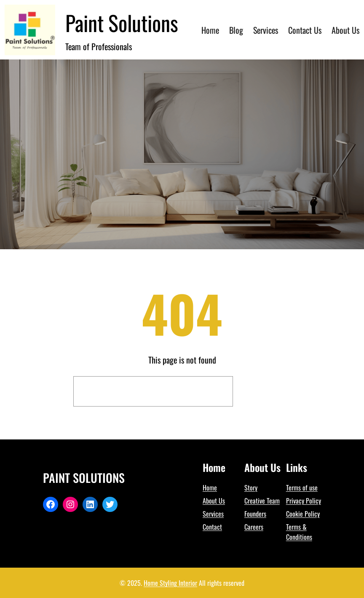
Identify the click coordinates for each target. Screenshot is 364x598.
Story (251, 488)
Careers (254, 527)
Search (264, 391)
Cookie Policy (303, 514)
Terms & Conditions (299, 532)
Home (210, 488)
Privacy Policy (304, 501)
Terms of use (302, 488)
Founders (255, 514)
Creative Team (262, 501)
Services (213, 514)
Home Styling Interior (170, 583)
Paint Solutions (122, 22)
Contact (212, 527)
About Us (214, 501)
